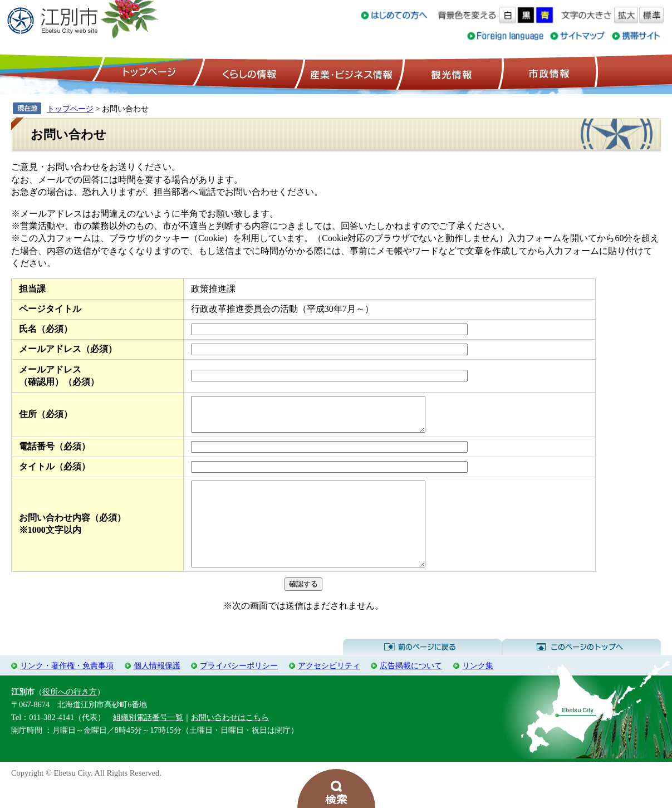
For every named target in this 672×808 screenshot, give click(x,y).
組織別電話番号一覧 (148, 741)
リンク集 (478, 689)
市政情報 (548, 73)
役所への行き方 (70, 715)
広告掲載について (411, 689)
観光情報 (450, 73)
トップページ (148, 73)
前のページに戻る (422, 670)
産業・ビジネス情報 (349, 73)
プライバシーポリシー (239, 689)
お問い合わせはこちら (230, 741)
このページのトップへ (582, 670)
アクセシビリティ (329, 689)
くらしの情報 (248, 73)
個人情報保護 (157, 689)
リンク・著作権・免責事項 (67, 689)
